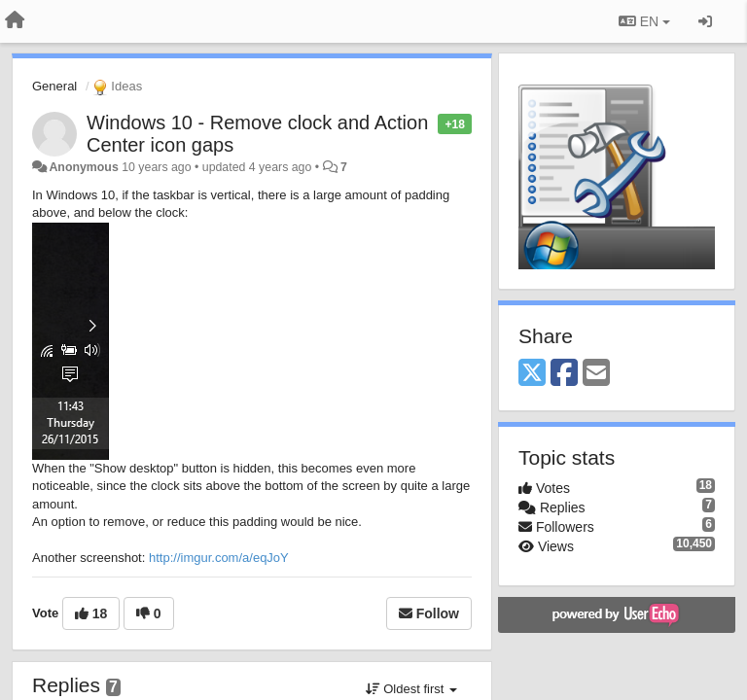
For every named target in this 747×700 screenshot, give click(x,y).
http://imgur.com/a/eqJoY (219, 558)
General (54, 86)
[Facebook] (564, 374)
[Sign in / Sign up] (705, 21)
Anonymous (83, 167)
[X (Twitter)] (532, 374)
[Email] (596, 374)
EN (644, 21)
